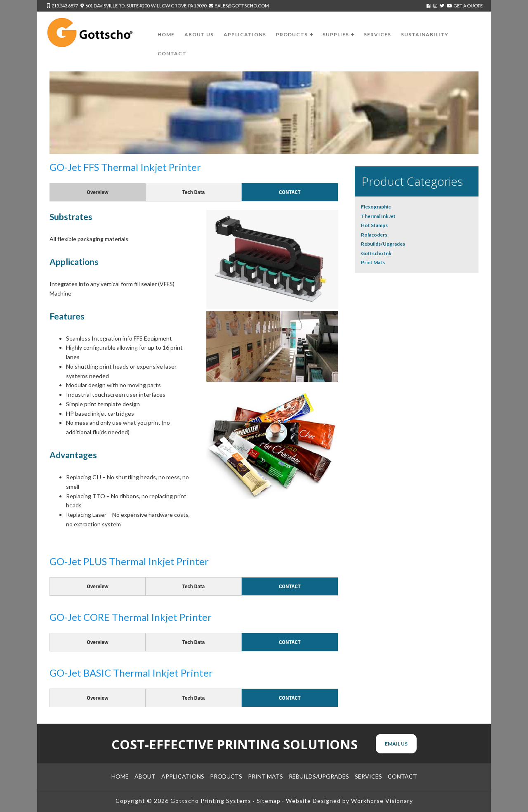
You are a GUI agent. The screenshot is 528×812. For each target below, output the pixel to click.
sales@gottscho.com (242, 6)
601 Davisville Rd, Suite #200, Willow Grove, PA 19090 (146, 6)
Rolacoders (374, 235)
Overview (98, 192)
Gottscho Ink (376, 253)
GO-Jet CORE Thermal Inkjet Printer (131, 617)
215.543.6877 (65, 6)
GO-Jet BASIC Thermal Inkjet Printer (131, 673)
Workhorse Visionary (382, 801)
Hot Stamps (374, 225)
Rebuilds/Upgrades (383, 244)
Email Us (396, 744)
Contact (290, 192)
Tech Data (194, 192)
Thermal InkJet (378, 216)
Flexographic (376, 207)
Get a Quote (468, 6)
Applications (183, 776)
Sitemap (269, 801)
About (145, 776)
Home (120, 776)
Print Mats (373, 262)
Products (226, 776)
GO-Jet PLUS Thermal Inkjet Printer (129, 561)
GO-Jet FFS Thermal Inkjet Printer (125, 167)
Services (368, 776)
